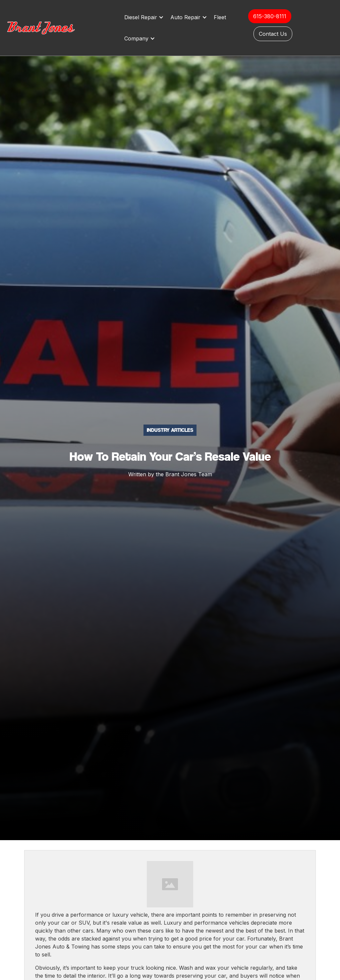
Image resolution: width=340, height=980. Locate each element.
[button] (146, 17)
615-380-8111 (270, 16)
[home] (48, 28)
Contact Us (273, 34)
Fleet (220, 17)
